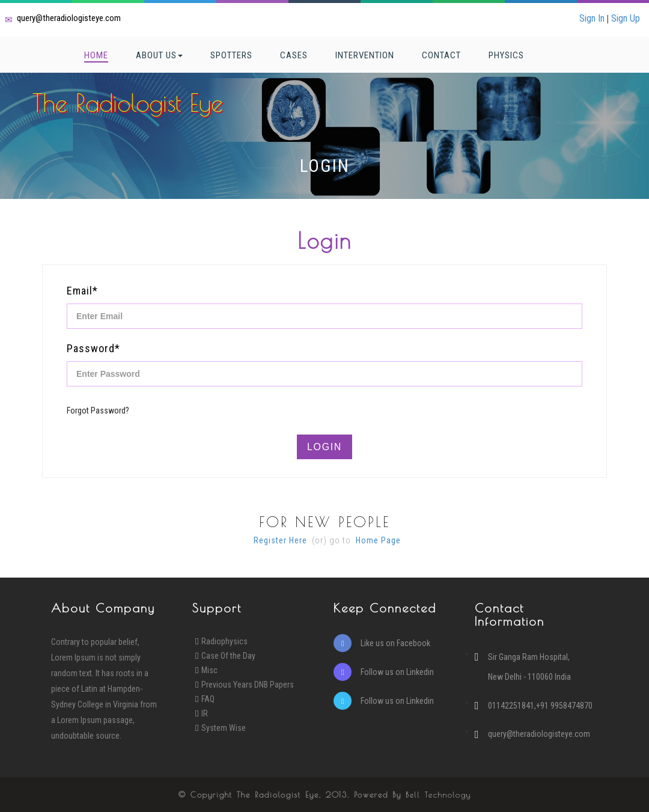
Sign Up (626, 18)
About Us (159, 55)
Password (93, 348)
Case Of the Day (228, 656)
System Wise (224, 728)
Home (96, 55)
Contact (441, 55)
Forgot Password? (98, 411)
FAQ (208, 699)
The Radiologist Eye (128, 103)
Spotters (231, 55)
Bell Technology (438, 795)
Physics (506, 55)
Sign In (592, 18)
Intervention (365, 55)
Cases (294, 55)
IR (205, 713)
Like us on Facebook (382, 643)
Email (82, 291)
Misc (209, 670)
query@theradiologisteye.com (69, 18)
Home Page (378, 540)
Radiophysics (224, 641)
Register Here (280, 540)
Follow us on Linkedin (384, 672)
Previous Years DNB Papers (248, 685)
